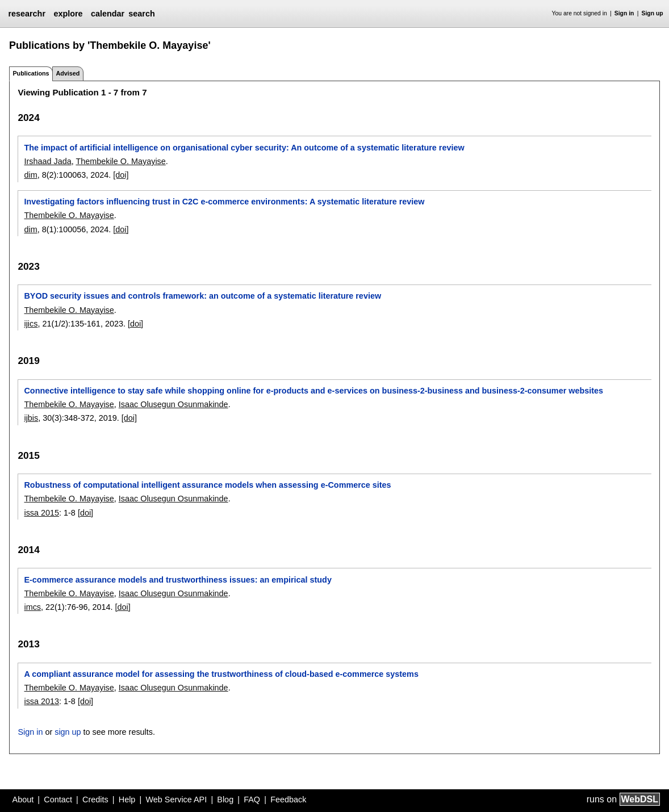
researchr (27, 14)
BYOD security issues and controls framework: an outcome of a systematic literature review (202, 296)
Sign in (624, 13)
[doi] (121, 175)
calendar (108, 14)
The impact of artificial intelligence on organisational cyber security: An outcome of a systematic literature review (244, 148)
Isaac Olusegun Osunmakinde (173, 404)
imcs (32, 607)
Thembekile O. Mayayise (120, 161)
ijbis (31, 418)
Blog (225, 800)
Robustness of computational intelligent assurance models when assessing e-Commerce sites (207, 485)
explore (68, 14)
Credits (95, 800)
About (23, 800)
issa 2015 (41, 513)
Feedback (288, 800)
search (141, 14)
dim (30, 175)
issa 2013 (41, 701)
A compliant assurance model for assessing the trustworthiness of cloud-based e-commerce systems (221, 674)
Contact (58, 800)
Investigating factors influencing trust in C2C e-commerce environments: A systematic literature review (224, 202)
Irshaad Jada (47, 161)
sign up (68, 732)
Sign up (653, 13)
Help (127, 800)
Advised (68, 73)
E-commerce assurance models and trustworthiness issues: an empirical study (177, 580)
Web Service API (176, 800)
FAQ (252, 800)
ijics (31, 324)
